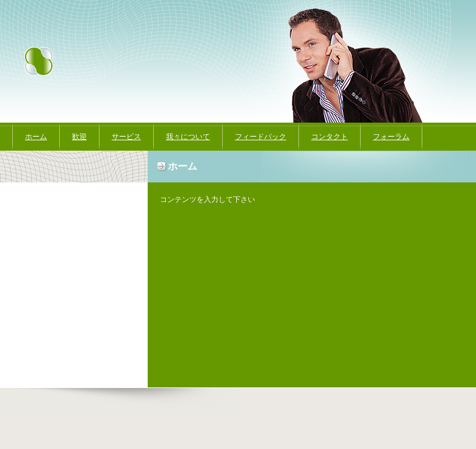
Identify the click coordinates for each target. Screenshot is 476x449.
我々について (188, 137)
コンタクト (330, 137)
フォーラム (391, 137)
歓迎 (79, 137)
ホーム (36, 137)
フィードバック (261, 137)
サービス (126, 137)
